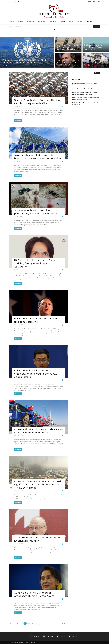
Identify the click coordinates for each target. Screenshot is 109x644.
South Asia (54, 22)
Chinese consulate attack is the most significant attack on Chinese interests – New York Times (38, 484)
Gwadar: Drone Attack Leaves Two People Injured (86, 89)
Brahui (90, 1)
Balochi (94, 1)
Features (21, 22)
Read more (18, 120)
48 (29, 623)
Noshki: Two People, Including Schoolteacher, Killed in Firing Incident (86, 104)
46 (21, 623)
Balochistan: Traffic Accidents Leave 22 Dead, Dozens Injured (85, 84)
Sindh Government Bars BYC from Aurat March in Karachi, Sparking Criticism (86, 99)
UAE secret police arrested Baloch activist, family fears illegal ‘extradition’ (36, 263)
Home (13, 22)
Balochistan (43, 22)
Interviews (32, 22)
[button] (98, 22)
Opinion (72, 22)
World (64, 22)
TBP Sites (89, 22)
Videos (80, 22)
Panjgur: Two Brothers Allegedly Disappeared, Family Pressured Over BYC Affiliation (85, 93)
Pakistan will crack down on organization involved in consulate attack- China (36, 374)
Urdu (99, 1)
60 (36, 623)
